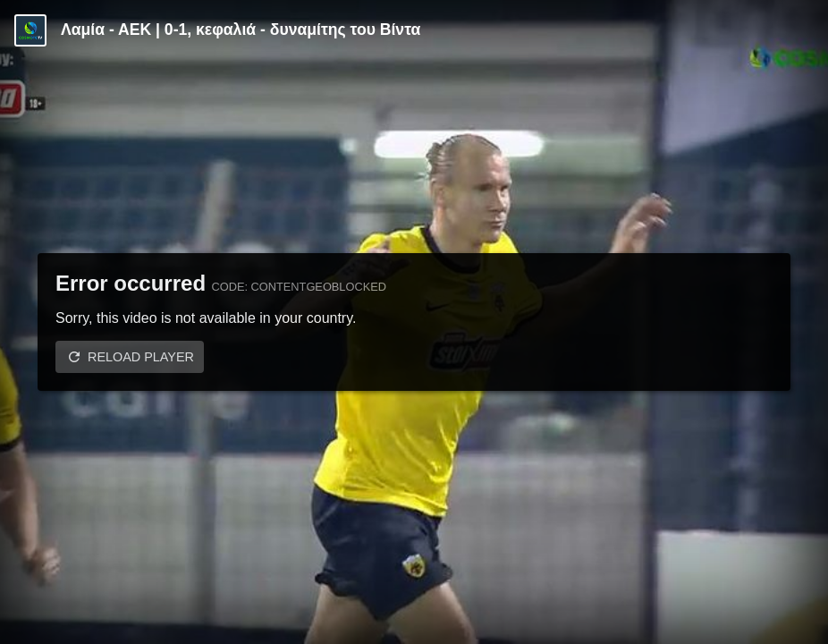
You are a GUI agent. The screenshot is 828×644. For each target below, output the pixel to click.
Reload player (141, 357)
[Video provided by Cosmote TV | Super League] (30, 30)
